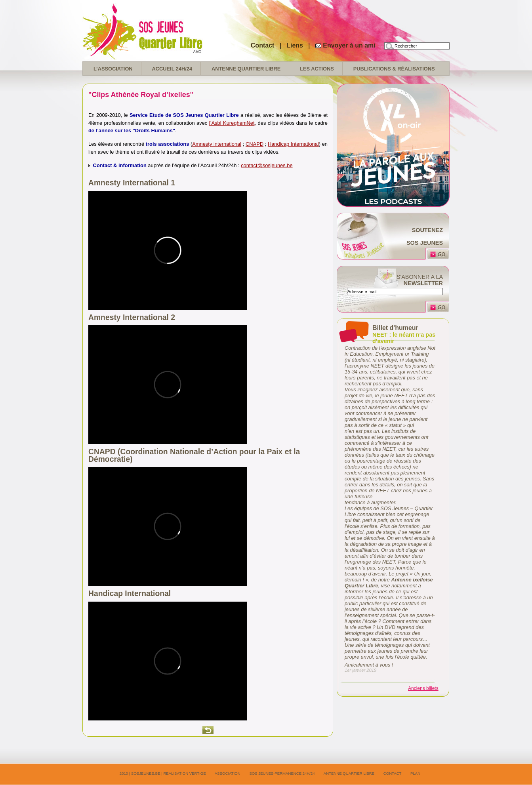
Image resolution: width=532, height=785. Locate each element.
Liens (296, 45)
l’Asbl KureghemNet (232, 123)
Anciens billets (423, 688)
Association (228, 773)
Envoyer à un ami (349, 45)
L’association (113, 69)
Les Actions (317, 69)
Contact (263, 45)
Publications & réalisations (394, 69)
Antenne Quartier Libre (246, 69)
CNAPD (255, 144)
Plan (415, 773)
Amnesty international (217, 144)
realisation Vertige (184, 773)
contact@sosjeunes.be (267, 165)
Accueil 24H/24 (172, 69)
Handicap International (293, 144)
